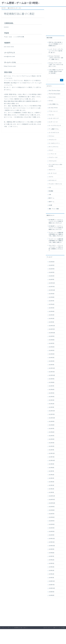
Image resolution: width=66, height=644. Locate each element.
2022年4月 (51, 439)
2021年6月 (51, 475)
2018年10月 (52, 588)
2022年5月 (51, 436)
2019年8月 (51, 553)
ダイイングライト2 (53, 147)
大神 (50, 195)
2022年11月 (52, 414)
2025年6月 (51, 304)
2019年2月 (51, 574)
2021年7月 (51, 471)
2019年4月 (51, 567)
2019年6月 (51, 560)
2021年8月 (51, 468)
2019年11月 (52, 542)
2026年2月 (51, 276)
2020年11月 (52, 500)
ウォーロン (51, 115)
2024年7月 (51, 343)
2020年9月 (52, 507)
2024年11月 (52, 329)
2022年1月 (51, 450)
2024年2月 (51, 361)
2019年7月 (51, 556)
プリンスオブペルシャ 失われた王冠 (55, 165)
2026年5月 (51, 265)
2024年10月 (52, 333)
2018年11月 (52, 585)
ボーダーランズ (53, 173)
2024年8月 (52, 340)
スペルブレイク (53, 140)
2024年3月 (51, 358)
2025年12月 (52, 283)
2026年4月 (52, 269)
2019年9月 (51, 549)
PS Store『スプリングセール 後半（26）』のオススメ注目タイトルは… (56, 65)
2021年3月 (51, 485)
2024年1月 (51, 365)
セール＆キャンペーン (54, 143)
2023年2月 (51, 404)
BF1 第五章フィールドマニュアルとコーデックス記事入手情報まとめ (56, 221)
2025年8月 (51, 297)
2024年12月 (52, 326)
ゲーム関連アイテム (54, 129)
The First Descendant (54, 94)
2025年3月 (51, 315)
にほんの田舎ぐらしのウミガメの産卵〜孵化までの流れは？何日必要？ (56, 72)
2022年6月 (51, 432)
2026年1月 (51, 280)
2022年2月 (51, 446)
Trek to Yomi (52, 97)
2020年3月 (52, 528)
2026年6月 (52, 262)
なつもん (51, 101)
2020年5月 (52, 521)
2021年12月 (52, 453)
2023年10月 (52, 375)
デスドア (51, 150)
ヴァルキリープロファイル (55, 184)
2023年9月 (51, 379)
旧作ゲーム (51, 202)
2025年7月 (51, 301)
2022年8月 (51, 425)
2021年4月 (51, 482)
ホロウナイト (52, 170)
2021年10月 (52, 461)
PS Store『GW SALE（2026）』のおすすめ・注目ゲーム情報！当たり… (56, 58)
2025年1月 (51, 322)
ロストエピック (53, 180)
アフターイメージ (53, 111)
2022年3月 (51, 443)
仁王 (50, 188)
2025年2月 (51, 319)
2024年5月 (51, 351)
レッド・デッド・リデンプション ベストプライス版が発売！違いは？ (56, 51)
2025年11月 (52, 287)
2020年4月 (52, 524)
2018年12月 (52, 581)
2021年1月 (51, 493)
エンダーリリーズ (53, 122)
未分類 (50, 205)
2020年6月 (52, 517)
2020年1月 (51, 535)
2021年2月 (51, 489)
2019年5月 (51, 563)
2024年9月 (52, 336)
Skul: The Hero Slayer (54, 91)
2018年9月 (51, 592)
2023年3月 (51, 400)
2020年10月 (52, 503)
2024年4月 (52, 354)
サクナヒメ (51, 136)
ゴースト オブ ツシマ (54, 133)
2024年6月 (52, 347)
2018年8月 (51, 595)
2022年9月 (51, 422)
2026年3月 (51, 272)
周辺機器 (51, 191)
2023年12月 (52, 368)
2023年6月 (51, 390)
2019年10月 (52, 546)
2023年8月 (51, 382)
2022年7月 (51, 429)
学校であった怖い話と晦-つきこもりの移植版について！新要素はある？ (56, 44)
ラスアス (51, 177)
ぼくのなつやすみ (53, 108)
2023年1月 (51, 407)
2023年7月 (51, 386)
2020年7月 (51, 514)
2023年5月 (51, 393)
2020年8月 (52, 510)
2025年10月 (52, 290)
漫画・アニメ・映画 (54, 209)
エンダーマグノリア (54, 118)
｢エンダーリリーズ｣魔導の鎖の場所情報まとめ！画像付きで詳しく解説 (56, 234)
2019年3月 (51, 571)
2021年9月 (51, 464)
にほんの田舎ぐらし (54, 104)
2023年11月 (52, 372)
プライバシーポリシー (7, 628)
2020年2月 (52, 532)
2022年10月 (52, 418)
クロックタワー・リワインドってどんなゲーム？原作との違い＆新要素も (56, 247)
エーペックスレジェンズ (55, 126)
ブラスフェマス (53, 161)
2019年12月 (52, 539)
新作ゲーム (51, 198)
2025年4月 (51, 312)
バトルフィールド (53, 157)
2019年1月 (51, 578)
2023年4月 (51, 397)
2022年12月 (52, 411)
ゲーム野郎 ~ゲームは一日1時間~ (20, 3)
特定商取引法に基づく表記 (20, 628)
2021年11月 (52, 457)
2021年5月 (51, 478)
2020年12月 (52, 496)
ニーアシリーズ (52, 154)
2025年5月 (51, 308)
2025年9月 (51, 294)
